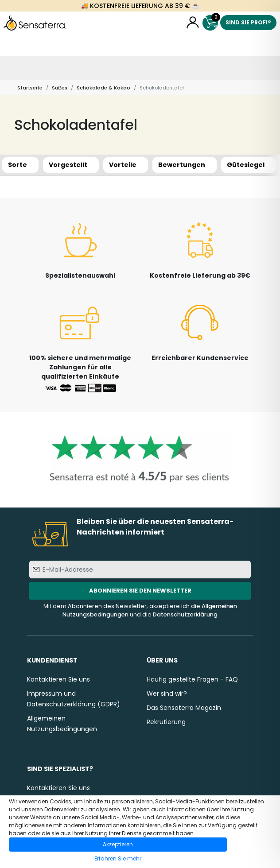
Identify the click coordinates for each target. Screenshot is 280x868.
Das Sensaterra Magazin (184, 708)
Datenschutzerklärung (185, 614)
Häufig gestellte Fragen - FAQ (192, 679)
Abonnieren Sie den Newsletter (140, 591)
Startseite (30, 88)
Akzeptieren (118, 844)
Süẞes (60, 88)
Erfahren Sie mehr (118, 858)
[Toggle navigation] (12, 68)
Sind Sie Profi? (248, 22)
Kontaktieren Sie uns (58, 679)
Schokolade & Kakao (103, 88)
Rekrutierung (166, 722)
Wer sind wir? (167, 694)
